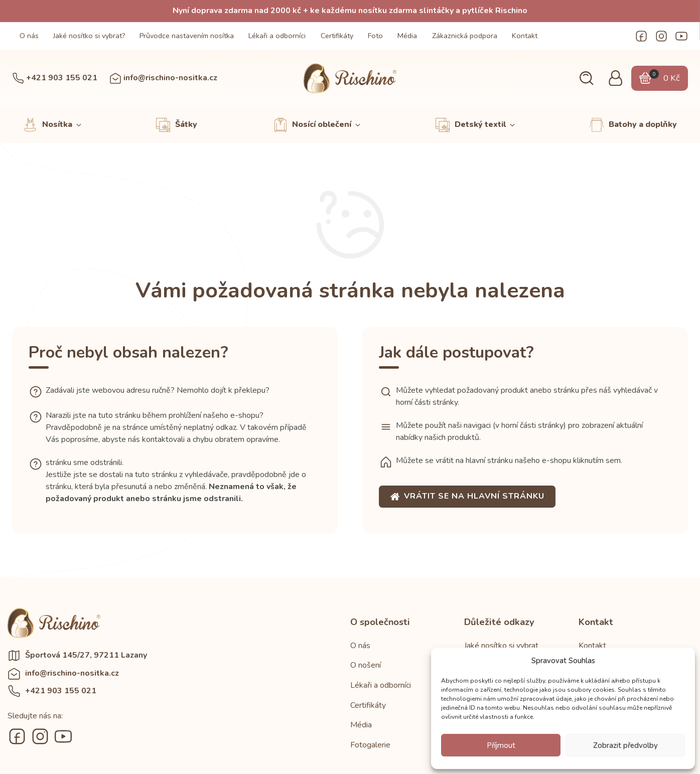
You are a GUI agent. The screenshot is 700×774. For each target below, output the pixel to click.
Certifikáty (337, 36)
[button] (586, 79)
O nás (29, 36)
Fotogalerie (370, 745)
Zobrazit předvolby (625, 745)
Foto (375, 36)
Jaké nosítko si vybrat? (89, 36)
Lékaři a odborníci (277, 36)
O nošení (366, 665)
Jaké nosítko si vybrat (501, 646)
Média (407, 36)
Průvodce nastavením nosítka (187, 36)
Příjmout (501, 745)
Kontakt (525, 36)
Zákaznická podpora (465, 36)
